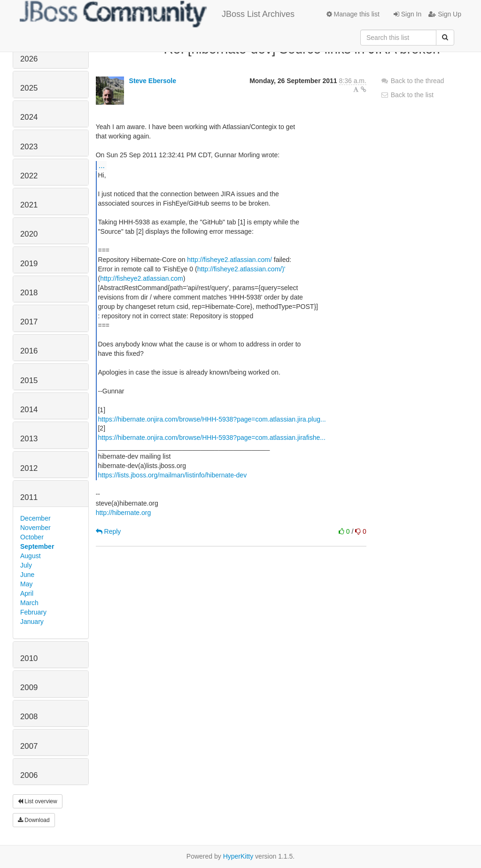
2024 (29, 117)
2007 (29, 746)
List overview (38, 801)
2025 (29, 88)
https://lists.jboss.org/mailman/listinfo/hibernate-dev (172, 475)
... (102, 165)
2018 (29, 293)
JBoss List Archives (157, 14)
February (33, 612)
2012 (29, 468)
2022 (29, 176)
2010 (29, 658)
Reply (109, 531)
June (27, 575)
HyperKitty (238, 856)
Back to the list (407, 95)
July (26, 565)
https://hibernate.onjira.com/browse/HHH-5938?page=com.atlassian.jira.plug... (212, 419)
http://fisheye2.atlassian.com (142, 278)
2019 (29, 264)
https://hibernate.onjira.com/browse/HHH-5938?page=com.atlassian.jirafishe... (211, 438)
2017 (29, 322)
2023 (29, 147)
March (29, 603)
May (26, 584)
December (35, 518)
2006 (29, 775)
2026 (29, 59)
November (35, 528)
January (32, 622)
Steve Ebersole (153, 81)
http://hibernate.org (124, 513)
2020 (29, 234)
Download (34, 820)
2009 (29, 687)
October (32, 537)
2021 (29, 205)
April (27, 593)
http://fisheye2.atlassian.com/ (229, 260)
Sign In (407, 14)
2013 (29, 439)
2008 (29, 717)
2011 (29, 497)
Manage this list (353, 14)
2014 (29, 410)
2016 (29, 351)
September (37, 546)
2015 (29, 380)
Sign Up (445, 14)
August (31, 556)
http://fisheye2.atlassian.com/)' (241, 269)
